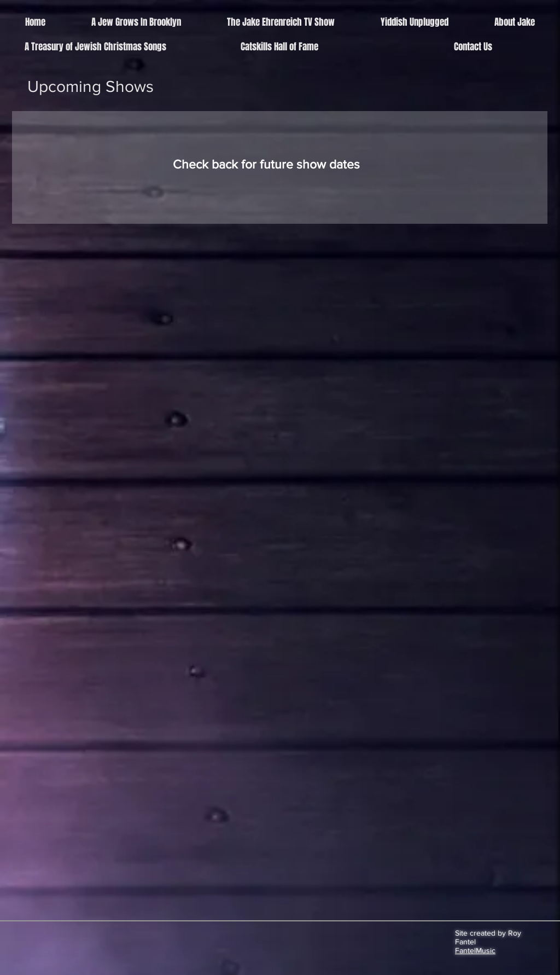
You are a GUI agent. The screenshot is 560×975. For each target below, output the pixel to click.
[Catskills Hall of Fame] (279, 47)
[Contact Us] (473, 47)
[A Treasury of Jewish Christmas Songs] (95, 47)
